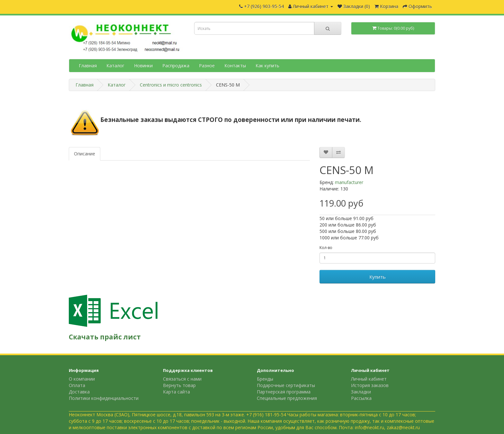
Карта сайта (176, 392)
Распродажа (176, 65)
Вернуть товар (179, 385)
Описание (85, 154)
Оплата (77, 385)
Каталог (115, 65)
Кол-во (326, 248)
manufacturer (349, 182)
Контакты (235, 65)
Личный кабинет (369, 379)
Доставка (79, 392)
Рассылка (361, 398)
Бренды (265, 379)
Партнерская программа (284, 392)
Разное (207, 65)
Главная (88, 65)
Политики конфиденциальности (104, 398)
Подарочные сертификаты (286, 385)
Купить (378, 277)
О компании (82, 379)
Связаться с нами (182, 379)
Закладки (361, 392)
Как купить (267, 65)
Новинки (143, 65)
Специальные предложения (287, 398)
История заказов (370, 385)
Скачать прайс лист (105, 337)
